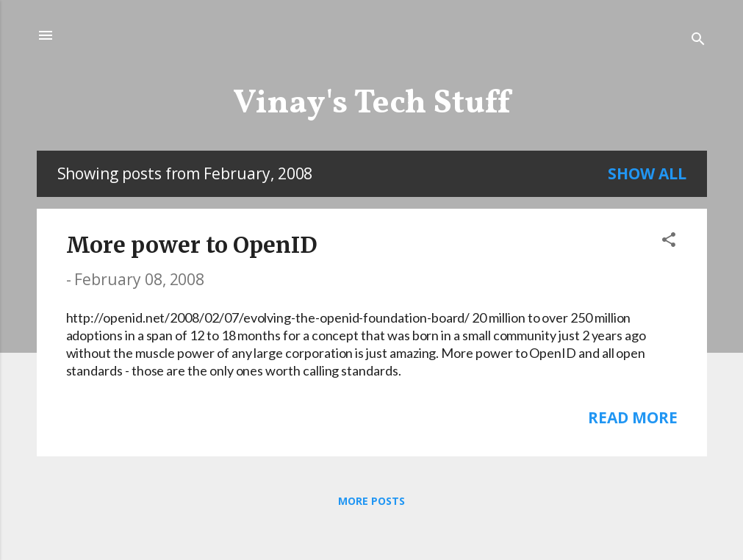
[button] (669, 241)
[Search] (698, 40)
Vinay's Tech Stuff (371, 104)
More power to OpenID (192, 245)
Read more (632, 417)
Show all (647, 173)
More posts (371, 501)
